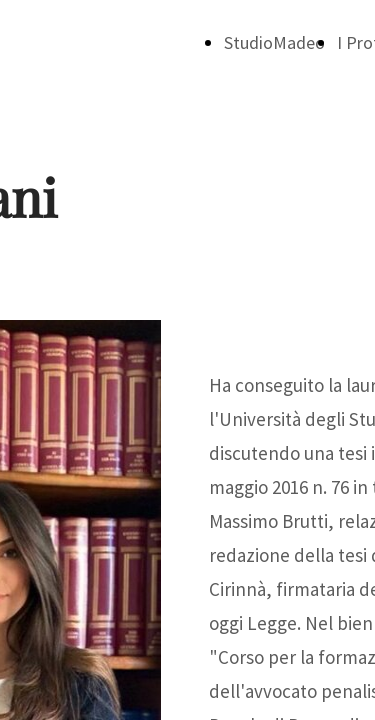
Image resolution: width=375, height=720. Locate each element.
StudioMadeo (274, 42)
